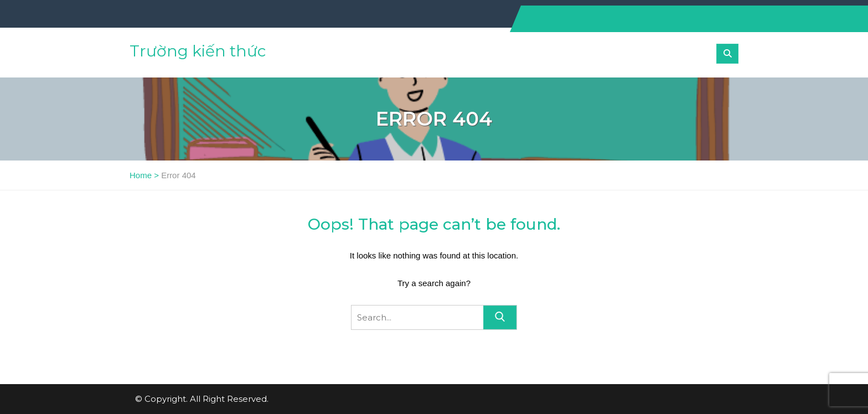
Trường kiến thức (198, 51)
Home (141, 175)
